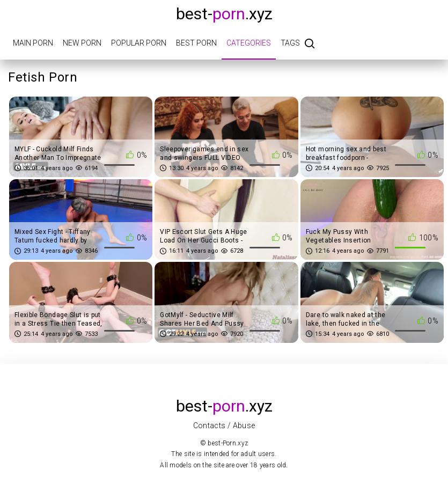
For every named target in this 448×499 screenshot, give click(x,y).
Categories (249, 43)
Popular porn (139, 43)
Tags (290, 43)
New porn (82, 43)
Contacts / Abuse (224, 425)
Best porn (196, 43)
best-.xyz (224, 14)
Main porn (33, 43)
